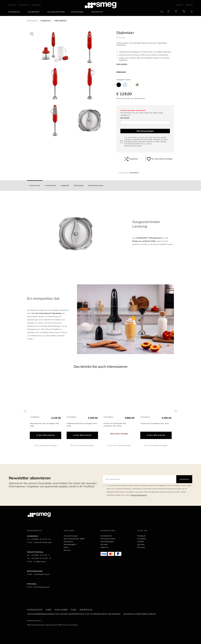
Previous (25, 410)
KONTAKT (180, 5)
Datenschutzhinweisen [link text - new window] (139, 495)
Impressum (86, 610)
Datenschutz (35, 610)
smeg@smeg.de (40, 562)
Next (176, 410)
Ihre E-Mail (125, 118)
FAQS (74, 610)
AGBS (49, 610)
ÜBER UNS (189, 5)
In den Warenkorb (46, 435)
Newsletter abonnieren (30, 478)
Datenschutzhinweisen (133, 146)
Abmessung (121, 72)
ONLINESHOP (12, 5)
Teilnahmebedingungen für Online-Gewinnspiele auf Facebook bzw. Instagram (74, 614)
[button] (32, 34)
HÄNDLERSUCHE (24, 5)
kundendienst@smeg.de (43, 542)
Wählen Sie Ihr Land (34, 621)
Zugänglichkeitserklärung (140, 614)
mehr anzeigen (122, 64)
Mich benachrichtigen (145, 131)
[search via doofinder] (162, 12)
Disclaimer (61, 610)
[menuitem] (15, 12)
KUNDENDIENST (36, 5)
